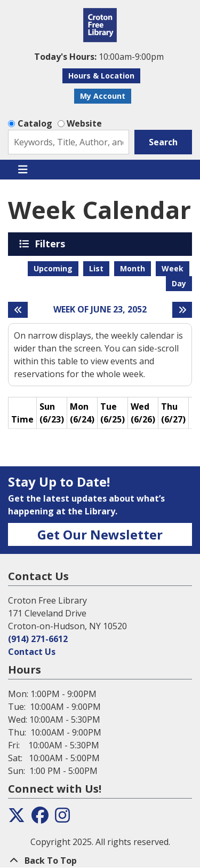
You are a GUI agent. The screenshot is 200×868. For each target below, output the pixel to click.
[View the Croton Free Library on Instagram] (62, 818)
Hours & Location (101, 76)
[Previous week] (18, 310)
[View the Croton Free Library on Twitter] (17, 818)
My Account (103, 96)
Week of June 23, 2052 (100, 310)
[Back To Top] (100, 861)
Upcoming (53, 268)
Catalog (35, 123)
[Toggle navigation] (23, 170)
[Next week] (182, 310)
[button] (99, 57)
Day (179, 283)
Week (173, 268)
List (96, 268)
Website (84, 123)
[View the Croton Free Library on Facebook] (40, 818)
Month (133, 268)
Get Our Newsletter (100, 534)
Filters (52, 244)
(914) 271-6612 (38, 639)
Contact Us (32, 652)
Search (163, 142)
